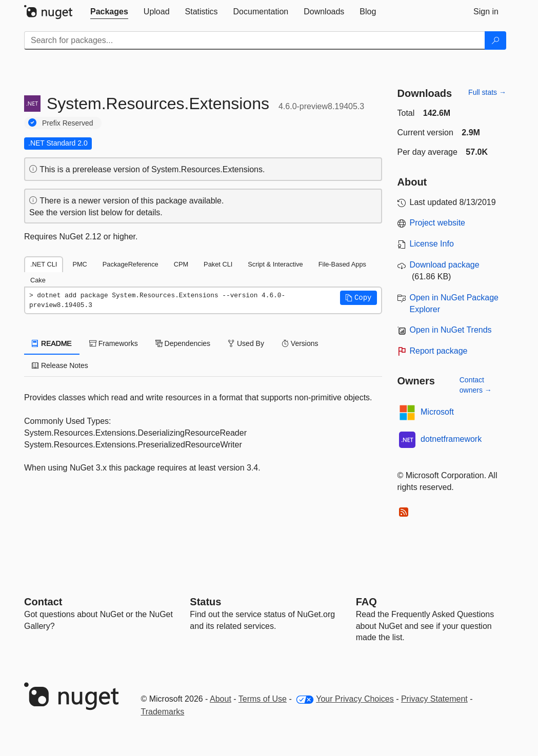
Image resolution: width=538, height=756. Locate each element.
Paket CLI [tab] (218, 264)
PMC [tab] (79, 264)
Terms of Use (263, 699)
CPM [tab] (181, 264)
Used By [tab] (246, 343)
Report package (439, 351)
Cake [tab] (38, 280)
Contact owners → (476, 385)
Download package (445, 265)
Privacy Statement (434, 699)
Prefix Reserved (68, 123)
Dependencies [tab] (183, 343)
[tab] (109, 12)
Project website (438, 223)
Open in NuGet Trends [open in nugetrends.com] (451, 330)
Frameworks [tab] (114, 343)
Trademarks (163, 712)
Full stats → (487, 92)
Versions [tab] (300, 343)
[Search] (495, 40)
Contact (43, 602)
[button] (358, 298)
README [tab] (52, 343)
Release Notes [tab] (60, 365)
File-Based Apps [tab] (342, 264)
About (221, 699)
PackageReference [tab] (131, 264)
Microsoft (437, 412)
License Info (432, 244)
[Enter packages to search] (255, 40)
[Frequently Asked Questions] (366, 602)
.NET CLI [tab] (44, 264)
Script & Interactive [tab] (275, 264)
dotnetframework (451, 439)
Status (205, 602)
